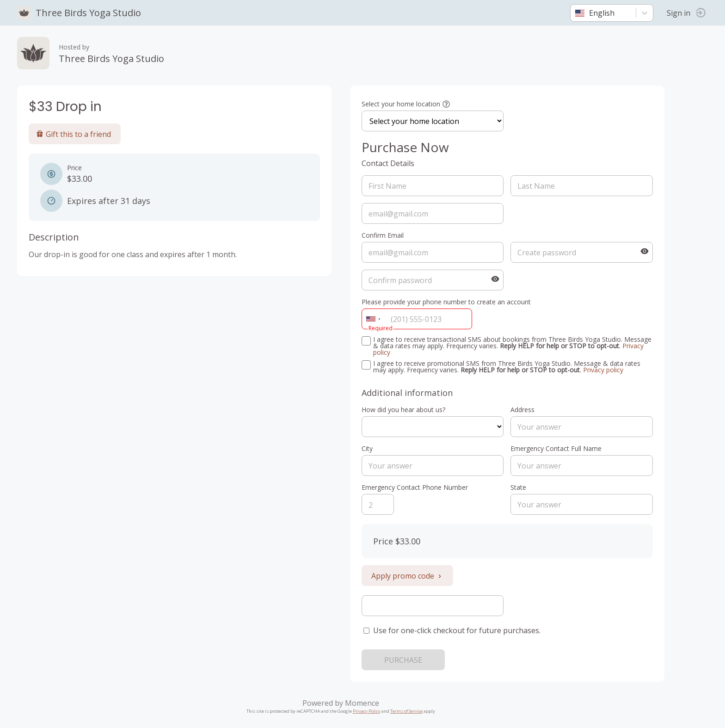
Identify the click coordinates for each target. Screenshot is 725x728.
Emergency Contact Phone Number (416, 487)
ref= (434, 427)
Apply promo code (409, 576)
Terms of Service (408, 711)
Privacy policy (605, 370)
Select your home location (402, 104)
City (369, 448)
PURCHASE (405, 660)
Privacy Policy (368, 711)
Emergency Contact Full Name (558, 448)
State (520, 487)
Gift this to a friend (75, 134)
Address (524, 410)
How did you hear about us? (405, 410)
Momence (363, 703)
